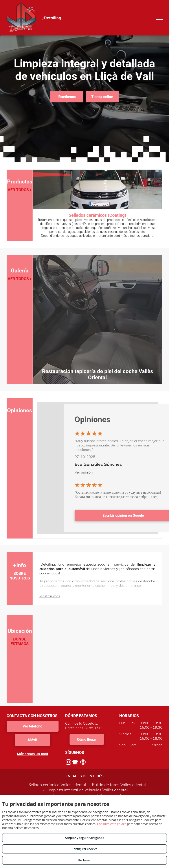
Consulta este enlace (111, 824)
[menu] (159, 18)
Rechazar (84, 860)
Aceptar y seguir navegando (84, 838)
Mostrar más (50, 596)
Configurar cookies (85, 849)
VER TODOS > (20, 190)
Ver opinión (84, 472)
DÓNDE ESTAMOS (20, 641)
